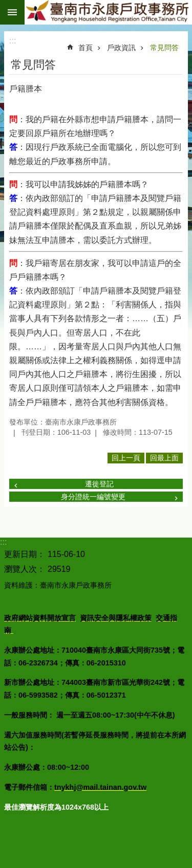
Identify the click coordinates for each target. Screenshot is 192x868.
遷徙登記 (99, 484)
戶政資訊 (121, 48)
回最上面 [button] (164, 458)
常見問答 (164, 48)
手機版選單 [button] (12, 12)
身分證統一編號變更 (93, 497)
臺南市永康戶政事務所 (108, 12)
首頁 (86, 48)
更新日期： (25, 554)
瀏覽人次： (25, 569)
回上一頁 (126, 458)
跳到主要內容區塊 (5, 5)
